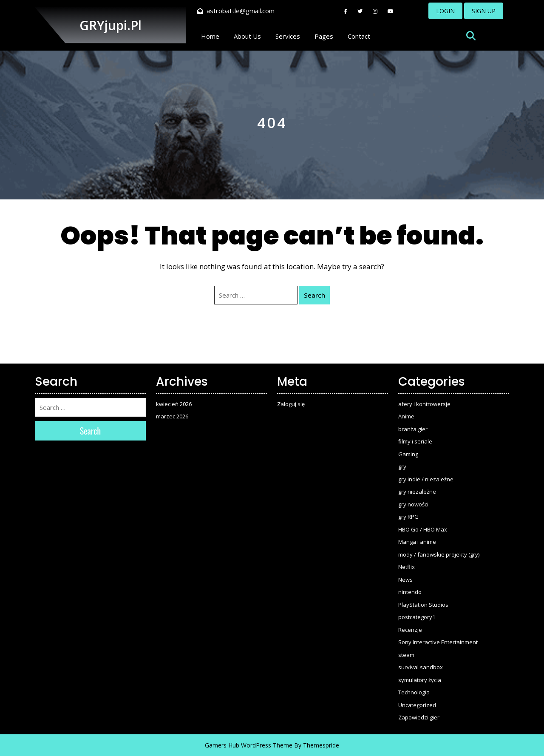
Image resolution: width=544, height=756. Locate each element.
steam (406, 655)
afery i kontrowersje (424, 404)
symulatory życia (420, 680)
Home (210, 36)
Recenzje (410, 630)
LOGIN (445, 11)
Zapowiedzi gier (419, 717)
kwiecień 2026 (174, 404)
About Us (247, 36)
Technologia (414, 692)
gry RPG (408, 517)
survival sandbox (421, 667)
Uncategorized (417, 705)
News (405, 580)
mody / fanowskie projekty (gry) (439, 554)
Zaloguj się (291, 404)
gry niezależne (417, 492)
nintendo (410, 592)
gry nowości (413, 504)
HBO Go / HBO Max (423, 529)
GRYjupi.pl (110, 25)
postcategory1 (417, 617)
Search (314, 295)
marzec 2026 (172, 416)
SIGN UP (484, 11)
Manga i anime (417, 542)
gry (402, 466)
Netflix (407, 567)
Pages (324, 36)
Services (288, 36)
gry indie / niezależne (426, 479)
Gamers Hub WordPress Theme (249, 745)
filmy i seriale (415, 441)
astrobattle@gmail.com (236, 11)
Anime (406, 416)
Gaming (408, 454)
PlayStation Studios (423, 605)
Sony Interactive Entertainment (438, 642)
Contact (359, 36)
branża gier (413, 429)
